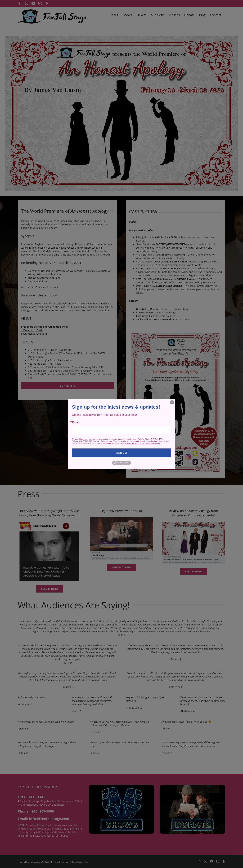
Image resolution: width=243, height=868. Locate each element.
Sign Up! (121, 453)
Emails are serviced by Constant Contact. (143, 443)
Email (76, 422)
